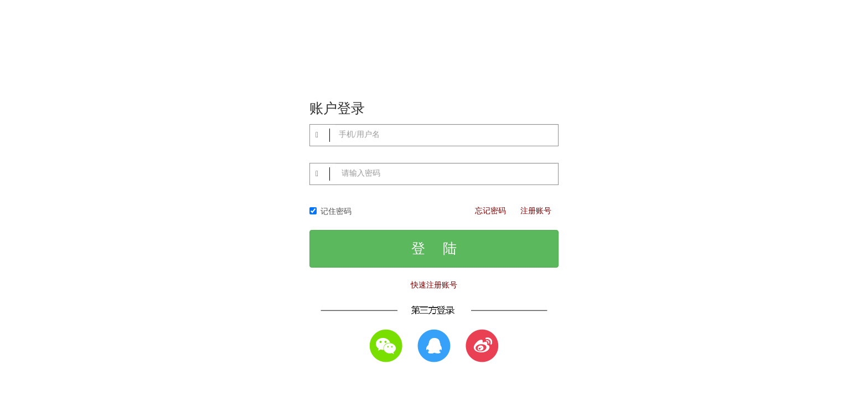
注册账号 (536, 211)
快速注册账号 (434, 285)
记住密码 (330, 211)
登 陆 (434, 248)
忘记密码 (490, 211)
